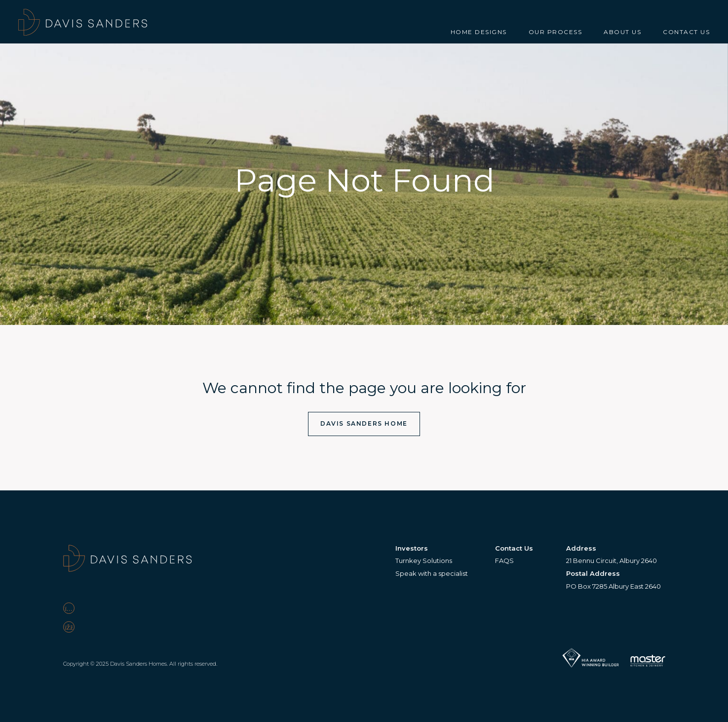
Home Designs (479, 32)
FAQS (504, 561)
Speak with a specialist (432, 573)
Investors (412, 548)
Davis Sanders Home (364, 423)
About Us (622, 32)
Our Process (556, 32)
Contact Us (686, 32)
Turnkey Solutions (424, 561)
